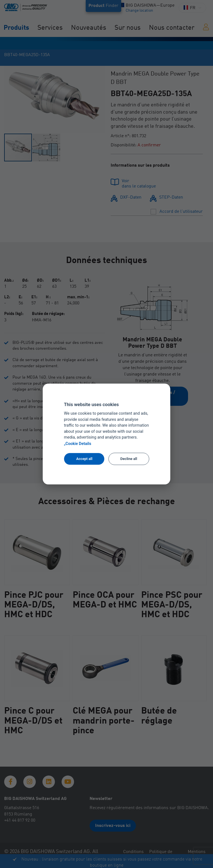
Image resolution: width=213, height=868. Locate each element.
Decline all (129, 459)
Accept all (84, 459)
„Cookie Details (78, 444)
